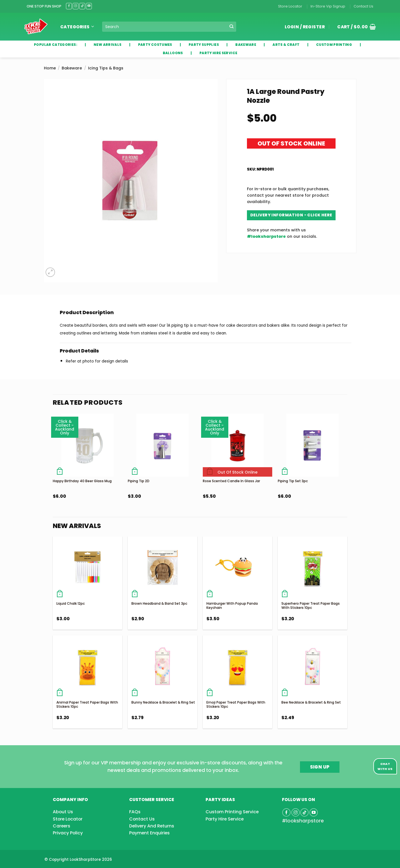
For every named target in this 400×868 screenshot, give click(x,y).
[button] (354, 27)
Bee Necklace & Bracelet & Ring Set (311, 702)
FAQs (135, 812)
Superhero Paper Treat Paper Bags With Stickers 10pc (311, 606)
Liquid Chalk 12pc (71, 603)
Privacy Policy (68, 833)
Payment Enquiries (149, 833)
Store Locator (290, 6)
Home (50, 68)
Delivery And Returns (152, 826)
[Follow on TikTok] (82, 6)
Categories (77, 27)
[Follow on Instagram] (76, 6)
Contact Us (363, 6)
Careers (62, 826)
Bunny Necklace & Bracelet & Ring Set (163, 702)
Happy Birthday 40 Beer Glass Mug (82, 481)
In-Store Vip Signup (328, 6)
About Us (63, 812)
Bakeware (72, 68)
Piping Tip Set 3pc (293, 481)
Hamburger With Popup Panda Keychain (232, 606)
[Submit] (232, 27)
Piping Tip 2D (139, 481)
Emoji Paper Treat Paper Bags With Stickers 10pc (236, 705)
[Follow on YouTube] (89, 6)
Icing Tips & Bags (106, 68)
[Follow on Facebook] (69, 6)
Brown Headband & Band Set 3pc (159, 603)
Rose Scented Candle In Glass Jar (231, 481)
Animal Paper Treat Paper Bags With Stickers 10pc (87, 705)
